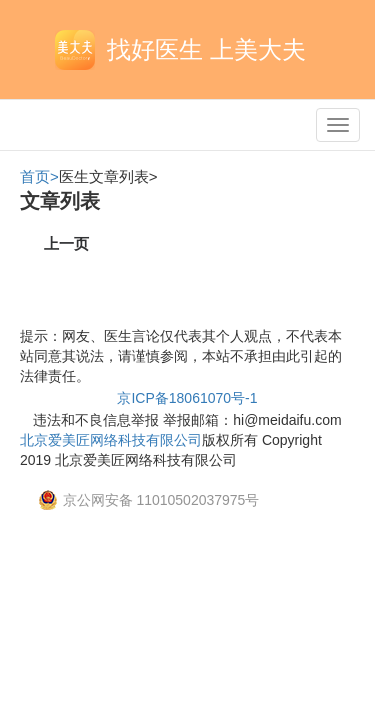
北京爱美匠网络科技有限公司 (111, 440)
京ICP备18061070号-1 (187, 398)
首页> (39, 176)
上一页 (66, 243)
